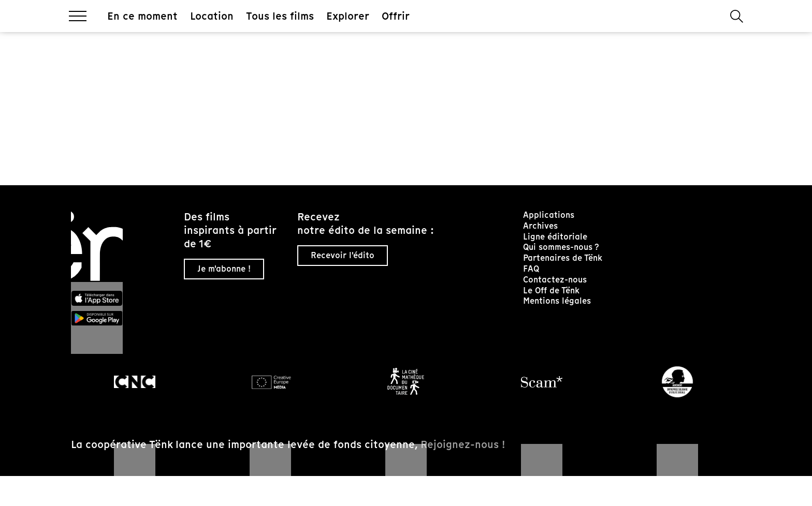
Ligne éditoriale (555, 237)
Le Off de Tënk (551, 291)
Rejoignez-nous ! (463, 444)
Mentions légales (557, 301)
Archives (540, 226)
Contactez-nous (555, 280)
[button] (737, 16)
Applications (549, 215)
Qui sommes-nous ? (561, 247)
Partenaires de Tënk (563, 258)
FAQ (531, 269)
